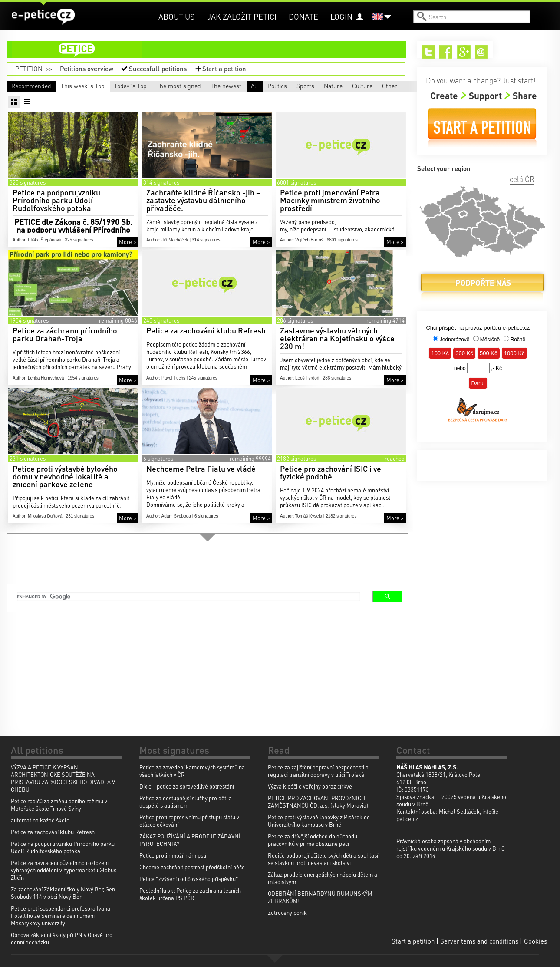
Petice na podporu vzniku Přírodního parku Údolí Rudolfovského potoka (63, 847)
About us (177, 16)
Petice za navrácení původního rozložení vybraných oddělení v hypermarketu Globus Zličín (64, 870)
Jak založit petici (242, 16)
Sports (158, 98)
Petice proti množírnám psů (173, 855)
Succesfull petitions (158, 69)
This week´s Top (106, 86)
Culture (289, 98)
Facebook (446, 52)
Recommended (31, 86)
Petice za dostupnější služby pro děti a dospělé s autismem (186, 802)
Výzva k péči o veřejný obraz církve (310, 786)
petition (211, 50)
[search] (189, 597)
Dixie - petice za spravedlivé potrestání (187, 786)
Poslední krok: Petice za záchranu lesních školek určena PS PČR (190, 894)
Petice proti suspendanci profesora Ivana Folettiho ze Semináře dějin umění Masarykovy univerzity (61, 916)
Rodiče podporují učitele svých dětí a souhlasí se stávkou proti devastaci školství (323, 859)
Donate (303, 16)
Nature (223, 98)
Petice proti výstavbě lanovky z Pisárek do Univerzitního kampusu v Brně (319, 821)
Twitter (428, 52)
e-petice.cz (44, 17)
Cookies (535, 941)
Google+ (464, 52)
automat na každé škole (40, 820)
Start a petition (224, 69)
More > (128, 254)
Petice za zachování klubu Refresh (53, 832)
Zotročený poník (287, 913)
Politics (94, 98)
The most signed (268, 86)
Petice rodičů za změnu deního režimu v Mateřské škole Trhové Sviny (59, 805)
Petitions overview (87, 69)
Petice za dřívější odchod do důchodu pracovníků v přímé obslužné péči (313, 840)
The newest (343, 86)
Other (352, 98)
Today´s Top (181, 86)
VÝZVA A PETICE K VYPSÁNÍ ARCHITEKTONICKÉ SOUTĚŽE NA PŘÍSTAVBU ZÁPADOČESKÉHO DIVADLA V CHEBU (63, 778)
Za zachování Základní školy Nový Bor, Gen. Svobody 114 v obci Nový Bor (64, 893)
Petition (29, 69)
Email (482, 52)
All (15, 98)
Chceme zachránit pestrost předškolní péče (192, 867)
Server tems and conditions (479, 941)
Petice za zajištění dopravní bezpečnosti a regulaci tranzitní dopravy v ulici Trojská (318, 771)
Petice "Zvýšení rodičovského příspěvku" (189, 879)
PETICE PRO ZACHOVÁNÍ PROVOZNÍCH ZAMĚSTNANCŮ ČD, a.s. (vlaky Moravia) (318, 802)
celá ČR (522, 179)
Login (341, 16)
